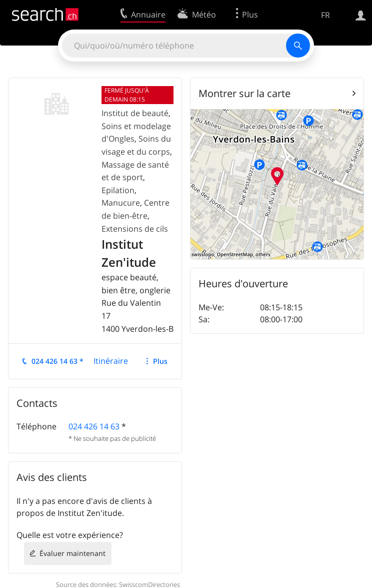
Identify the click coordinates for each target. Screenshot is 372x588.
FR (325, 15)
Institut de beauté (135, 113)
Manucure (121, 203)
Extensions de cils (135, 229)
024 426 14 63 (94, 426)
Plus (160, 361)
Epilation (118, 190)
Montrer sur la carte (244, 93)
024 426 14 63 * (57, 361)
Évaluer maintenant (72, 553)
